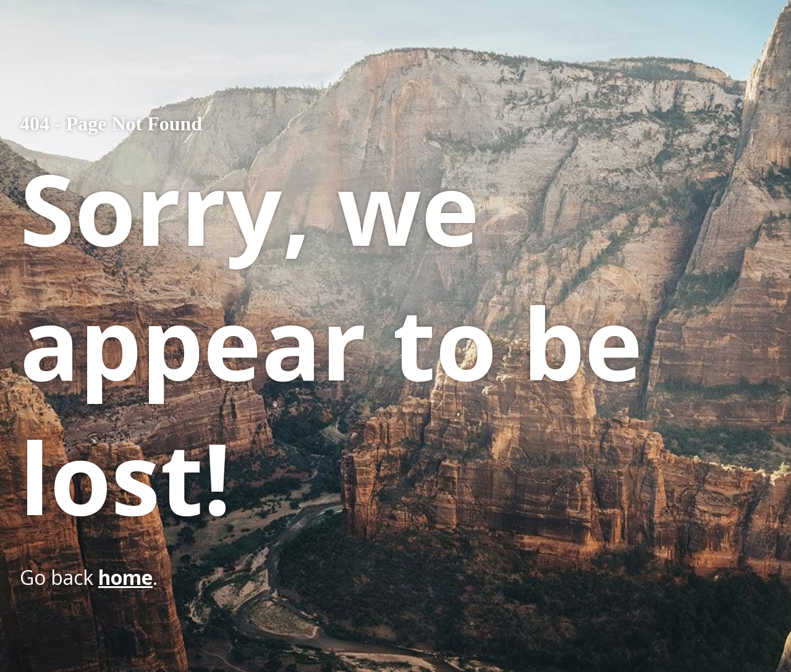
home (125, 577)
